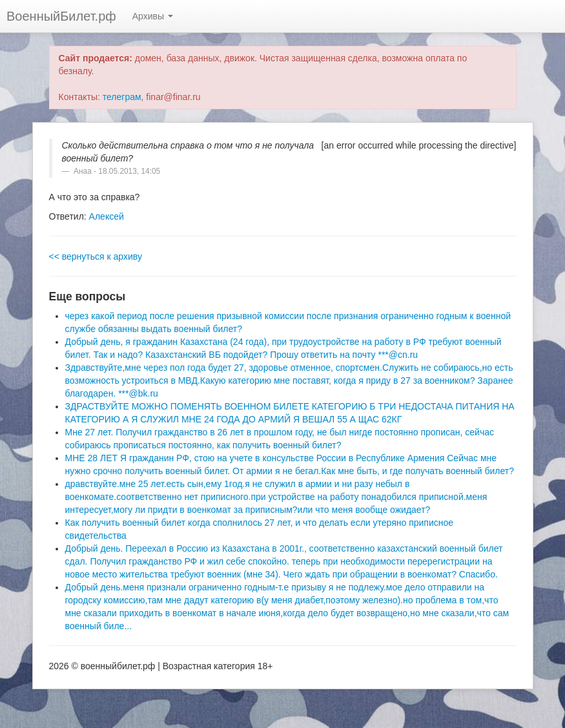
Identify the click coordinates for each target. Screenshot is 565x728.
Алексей (107, 216)
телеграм (122, 97)
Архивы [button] (153, 16)
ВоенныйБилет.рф (61, 16)
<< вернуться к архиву (96, 256)
